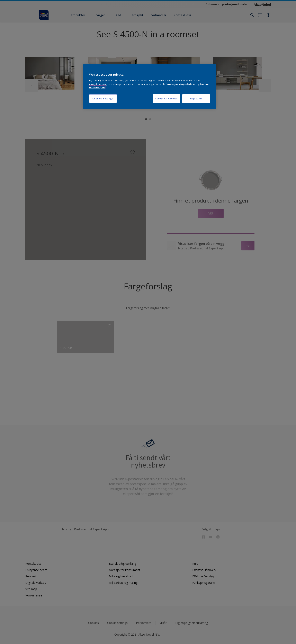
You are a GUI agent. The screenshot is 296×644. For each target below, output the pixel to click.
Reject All (196, 98)
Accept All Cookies (166, 98)
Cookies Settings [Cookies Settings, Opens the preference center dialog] (103, 98)
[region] (150, 87)
